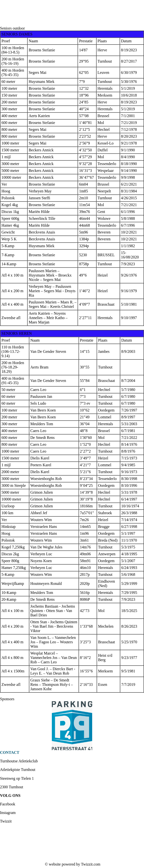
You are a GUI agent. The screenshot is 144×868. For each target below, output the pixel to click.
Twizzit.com (91, 864)
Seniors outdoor (12, 28)
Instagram (8, 813)
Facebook (8, 804)
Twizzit (6, 821)
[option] (72, 726)
